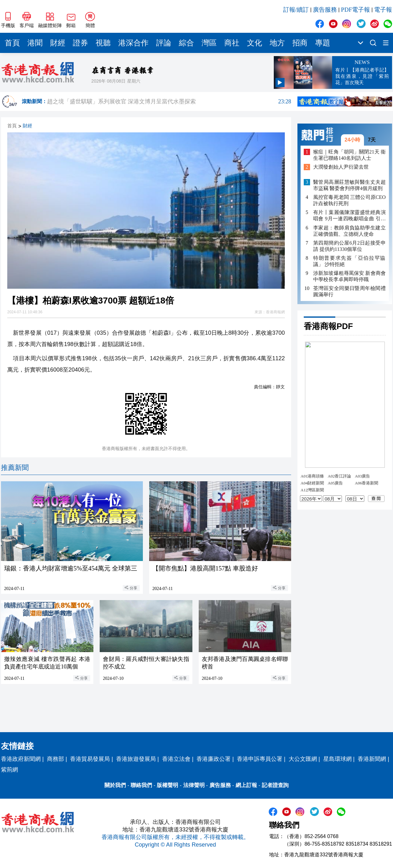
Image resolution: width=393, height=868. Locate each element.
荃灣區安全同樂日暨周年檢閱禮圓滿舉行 (349, 291)
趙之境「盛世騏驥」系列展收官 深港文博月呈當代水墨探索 (169, 106)
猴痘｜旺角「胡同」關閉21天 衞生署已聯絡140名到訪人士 (349, 155)
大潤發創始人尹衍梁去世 (341, 167)
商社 (232, 43)
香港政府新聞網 (21, 759)
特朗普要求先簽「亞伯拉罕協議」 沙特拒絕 (349, 261)
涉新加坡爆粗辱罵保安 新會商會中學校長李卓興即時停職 (349, 276)
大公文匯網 (303, 759)
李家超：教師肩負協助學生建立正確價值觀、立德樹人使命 (349, 231)
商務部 (56, 759)
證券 (80, 43)
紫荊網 (9, 770)
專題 (323, 43)
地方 (277, 43)
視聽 (103, 43)
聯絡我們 (141, 785)
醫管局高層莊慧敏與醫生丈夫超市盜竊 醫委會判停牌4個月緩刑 (349, 185)
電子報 (383, 10)
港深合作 (133, 43)
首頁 (12, 43)
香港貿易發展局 (90, 759)
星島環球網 (337, 759)
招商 (300, 43)
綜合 (186, 43)
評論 (164, 43)
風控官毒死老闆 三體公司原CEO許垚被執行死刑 (349, 200)
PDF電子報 (355, 10)
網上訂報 (246, 785)
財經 (58, 43)
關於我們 (115, 785)
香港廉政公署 (214, 759)
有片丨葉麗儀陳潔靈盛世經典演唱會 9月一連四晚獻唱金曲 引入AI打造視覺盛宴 (349, 216)
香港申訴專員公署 (260, 759)
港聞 (35, 43)
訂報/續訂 (296, 10)
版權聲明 (167, 785)
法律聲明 (194, 785)
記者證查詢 (275, 785)
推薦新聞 (15, 468)
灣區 (209, 43)
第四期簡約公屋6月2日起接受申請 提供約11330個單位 (349, 246)
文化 (255, 43)
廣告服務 (325, 10)
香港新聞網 (372, 759)
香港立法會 (176, 759)
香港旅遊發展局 (136, 759)
